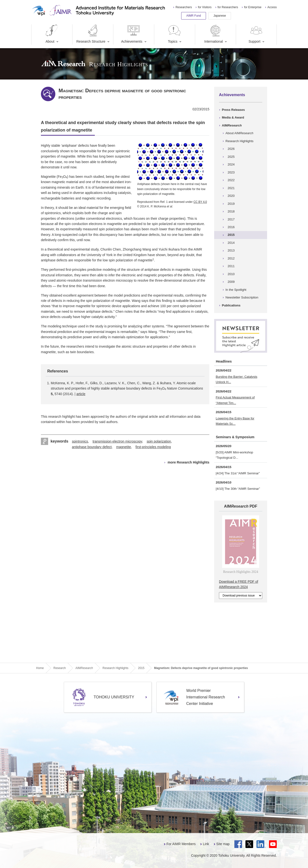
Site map (223, 844)
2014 (231, 243)
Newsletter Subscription (242, 297)
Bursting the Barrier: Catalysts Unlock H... (237, 379)
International (214, 34)
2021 (231, 188)
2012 (231, 258)
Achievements (132, 34)
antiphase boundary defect (92, 447)
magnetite (124, 447)
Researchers (184, 7)
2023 (231, 172)
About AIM (239, 133)
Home (40, 668)
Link (206, 844)
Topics (174, 34)
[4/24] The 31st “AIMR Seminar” (238, 473)
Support (256, 34)
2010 (231, 274)
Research (60, 668)
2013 (231, 250)
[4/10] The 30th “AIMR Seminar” (238, 489)
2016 (231, 227)
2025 (231, 157)
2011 (231, 266)
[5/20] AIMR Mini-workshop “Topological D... (234, 455)
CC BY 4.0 (200, 202)
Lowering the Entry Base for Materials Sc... (235, 421)
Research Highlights (239, 141)
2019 (231, 204)
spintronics (80, 441)
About (52, 34)
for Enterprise (253, 7)
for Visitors (205, 7)
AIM (232, 125)
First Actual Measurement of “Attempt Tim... (235, 400)
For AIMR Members (181, 844)
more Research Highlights (189, 462)
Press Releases (233, 110)
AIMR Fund (194, 16)
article (81, 394)
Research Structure (91, 34)
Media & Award (233, 117)
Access (272, 7)
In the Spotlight (236, 290)
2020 (231, 196)
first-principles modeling (153, 447)
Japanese (220, 16)
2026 (231, 149)
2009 (231, 282)
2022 (231, 180)
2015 (231, 235)
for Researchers (228, 7)
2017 (231, 219)
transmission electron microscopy (117, 441)
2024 (231, 164)
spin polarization (159, 441)
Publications (231, 305)
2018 (231, 211)
